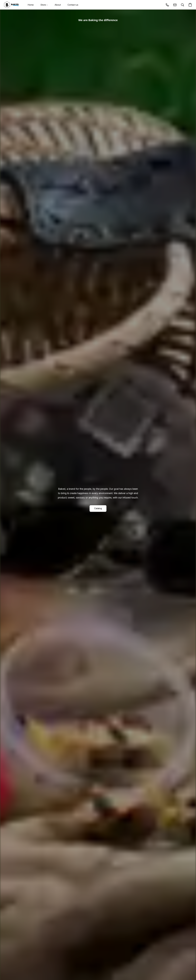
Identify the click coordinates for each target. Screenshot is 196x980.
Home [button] (31, 5)
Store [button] (44, 5)
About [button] (58, 5)
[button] (11, 5)
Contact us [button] (73, 5)
